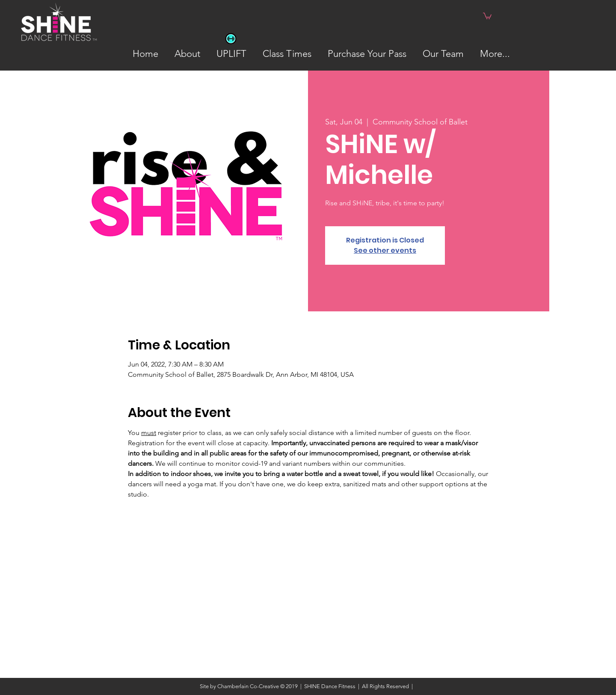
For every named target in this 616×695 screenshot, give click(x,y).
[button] (487, 16)
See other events (385, 250)
